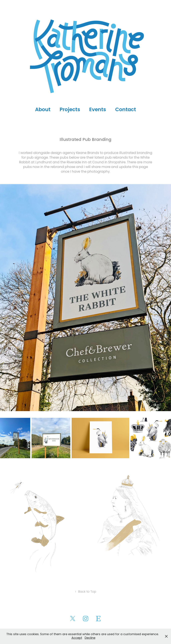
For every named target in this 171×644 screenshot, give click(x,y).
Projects (70, 110)
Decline (90, 638)
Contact (126, 110)
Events (98, 110)
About (43, 110)
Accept (77, 638)
